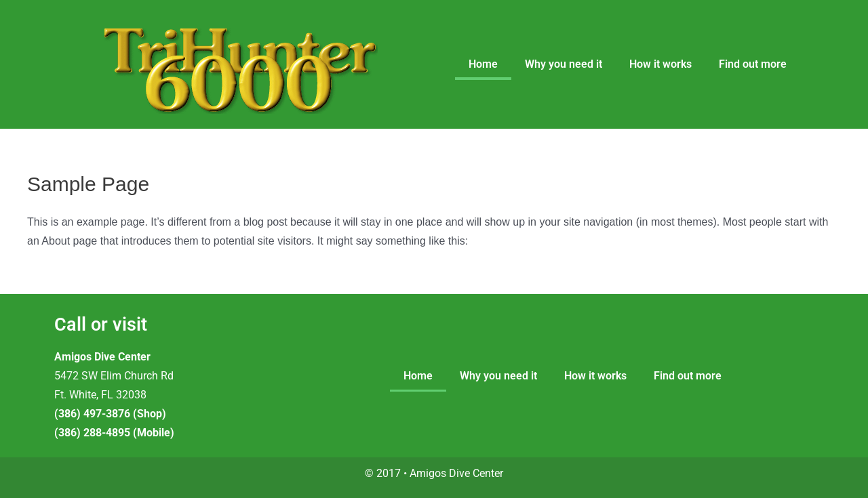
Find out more (753, 64)
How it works (660, 64)
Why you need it (564, 64)
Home (483, 64)
